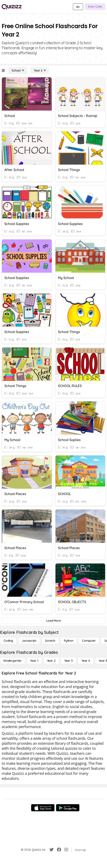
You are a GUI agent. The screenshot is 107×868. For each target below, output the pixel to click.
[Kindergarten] (12, 661)
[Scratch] (50, 641)
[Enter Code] (95, 7)
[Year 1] (34, 661)
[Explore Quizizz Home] (12, 7)
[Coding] (8, 641)
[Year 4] (86, 661)
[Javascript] (29, 641)
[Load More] (53, 621)
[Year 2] (40, 70)
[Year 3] (68, 661)
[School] (18, 70)
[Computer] (89, 641)
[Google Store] (68, 808)
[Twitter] (52, 850)
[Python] (69, 641)
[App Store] (43, 808)
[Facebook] (59, 850)
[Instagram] (66, 850)
